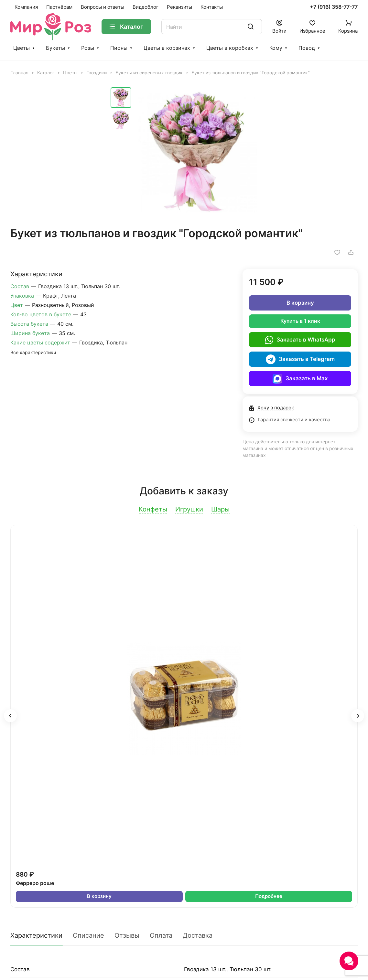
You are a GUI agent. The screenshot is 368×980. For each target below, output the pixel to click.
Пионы (119, 48)
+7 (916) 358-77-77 (334, 7)
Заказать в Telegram (300, 359)
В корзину (300, 303)
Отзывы (127, 935)
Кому (276, 48)
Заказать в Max (300, 379)
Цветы (22, 48)
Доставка (198, 935)
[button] (10, 716)
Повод (307, 48)
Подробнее (269, 896)
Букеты (55, 48)
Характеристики (36, 935)
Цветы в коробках (230, 48)
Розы (88, 48)
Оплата (161, 935)
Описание (88, 935)
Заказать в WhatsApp (300, 340)
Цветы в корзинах (167, 48)
